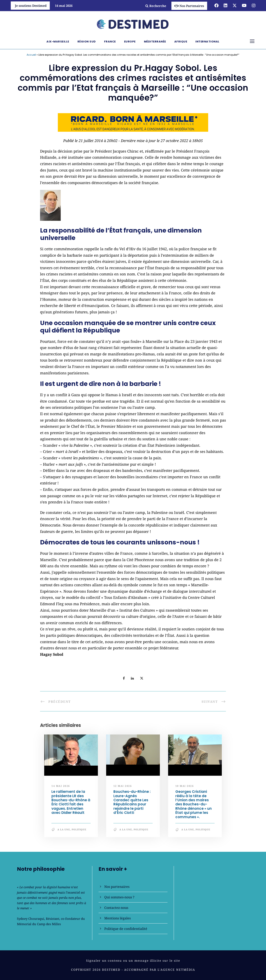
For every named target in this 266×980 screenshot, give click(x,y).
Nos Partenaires (189, 6)
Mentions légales (118, 918)
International (207, 42)
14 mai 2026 (61, 786)
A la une (64, 829)
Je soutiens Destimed (31, 6)
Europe (130, 42)
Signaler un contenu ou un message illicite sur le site (133, 961)
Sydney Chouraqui (31, 919)
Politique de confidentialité (126, 929)
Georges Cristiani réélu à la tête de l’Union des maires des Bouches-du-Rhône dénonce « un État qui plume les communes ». (194, 804)
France (110, 42)
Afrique (181, 42)
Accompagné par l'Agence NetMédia (160, 970)
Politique (79, 829)
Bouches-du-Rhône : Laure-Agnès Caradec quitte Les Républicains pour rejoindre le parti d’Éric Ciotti (132, 802)
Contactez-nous (116, 908)
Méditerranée (155, 42)
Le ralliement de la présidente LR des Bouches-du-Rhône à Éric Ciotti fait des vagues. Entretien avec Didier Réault (71, 802)
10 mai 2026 (185, 786)
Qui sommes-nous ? (119, 897)
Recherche (156, 6)
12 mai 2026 (123, 786)
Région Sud (87, 42)
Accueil (31, 55)
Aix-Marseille (58, 42)
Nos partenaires (117, 887)
